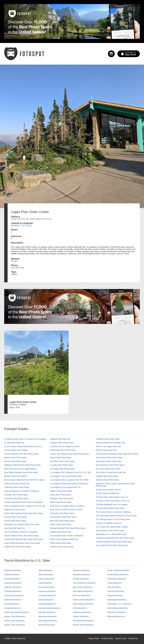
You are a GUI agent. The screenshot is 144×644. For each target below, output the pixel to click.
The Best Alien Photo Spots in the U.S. (112, 497)
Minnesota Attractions (48, 616)
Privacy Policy (107, 638)
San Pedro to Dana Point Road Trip (111, 472)
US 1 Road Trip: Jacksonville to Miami (112, 527)
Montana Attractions (81, 570)
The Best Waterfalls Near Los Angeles (112, 505)
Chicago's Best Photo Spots (16, 495)
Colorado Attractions (13, 591)
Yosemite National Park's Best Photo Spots (114, 542)
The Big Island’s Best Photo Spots (110, 508)
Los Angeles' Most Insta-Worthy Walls (66, 476)
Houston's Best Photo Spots (62, 443)
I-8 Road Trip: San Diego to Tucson (65, 446)
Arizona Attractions (12, 579)
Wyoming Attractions (116, 616)
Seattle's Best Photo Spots (107, 476)
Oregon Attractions (81, 616)
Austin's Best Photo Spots (15, 461)
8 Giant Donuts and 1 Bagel (16, 450)
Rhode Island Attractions (83, 625)
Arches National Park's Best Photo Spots (21, 454)
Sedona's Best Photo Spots (107, 480)
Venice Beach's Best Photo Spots (110, 530)
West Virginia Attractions (118, 608)
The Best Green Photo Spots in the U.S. (113, 501)
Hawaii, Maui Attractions (14, 621)
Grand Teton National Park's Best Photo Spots (24, 539)
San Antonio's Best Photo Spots (109, 458)
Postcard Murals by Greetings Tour (110, 443)
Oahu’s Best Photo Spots (61, 524)
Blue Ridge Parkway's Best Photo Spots (21, 472)
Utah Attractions (114, 587)
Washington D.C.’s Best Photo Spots (111, 534)
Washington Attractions (117, 600)
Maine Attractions (46, 600)
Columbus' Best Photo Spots (16, 498)
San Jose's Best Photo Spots (108, 469)
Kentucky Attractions (47, 591)
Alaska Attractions (12, 575)
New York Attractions (82, 595)
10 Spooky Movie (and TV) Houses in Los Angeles (25, 439)
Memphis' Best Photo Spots (62, 498)
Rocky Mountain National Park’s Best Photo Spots (117, 454)
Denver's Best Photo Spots (16, 517)
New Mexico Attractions (83, 591)
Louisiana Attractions (47, 595)
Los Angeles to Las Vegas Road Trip (65, 487)
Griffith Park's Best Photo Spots (17, 547)
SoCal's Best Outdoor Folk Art (108, 490)
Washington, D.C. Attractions (119, 604)
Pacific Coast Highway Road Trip (64, 539)
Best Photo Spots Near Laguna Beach (20, 469)
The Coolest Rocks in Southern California (113, 512)
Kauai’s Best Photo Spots (61, 458)
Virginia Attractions (115, 595)
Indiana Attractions (46, 579)
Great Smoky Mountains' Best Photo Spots (22, 543)
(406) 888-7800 (17, 268)
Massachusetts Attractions (50, 608)
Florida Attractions (12, 604)
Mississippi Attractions (48, 621)
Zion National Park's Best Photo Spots (112, 545)
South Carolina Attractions (118, 570)
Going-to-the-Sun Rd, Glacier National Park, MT (31, 219)
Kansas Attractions (47, 587)
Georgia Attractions (12, 608)
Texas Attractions (115, 583)
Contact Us (133, 638)
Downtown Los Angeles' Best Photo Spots (22, 524)
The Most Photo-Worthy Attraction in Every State (116, 516)
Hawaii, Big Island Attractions (16, 612)
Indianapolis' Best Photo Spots (63, 450)
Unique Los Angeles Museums (109, 523)
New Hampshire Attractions (84, 583)
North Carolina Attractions (84, 600)
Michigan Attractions (47, 612)
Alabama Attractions (13, 570)
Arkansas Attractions (13, 583)
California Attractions (13, 587)
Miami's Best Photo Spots (61, 502)
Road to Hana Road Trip (106, 450)
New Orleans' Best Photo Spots (63, 517)
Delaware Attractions (13, 600)
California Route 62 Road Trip (17, 484)
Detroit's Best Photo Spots (15, 521)
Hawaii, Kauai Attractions (15, 616)
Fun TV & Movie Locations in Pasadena (21, 532)
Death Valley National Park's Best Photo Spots (24, 513)
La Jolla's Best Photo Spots (62, 465)
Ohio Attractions (80, 608)
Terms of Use (121, 638)
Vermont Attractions (116, 591)
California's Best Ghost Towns (17, 487)
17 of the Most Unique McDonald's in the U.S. (23, 446)
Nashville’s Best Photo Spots (62, 513)
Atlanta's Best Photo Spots (15, 458)
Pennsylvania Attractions (83, 621)
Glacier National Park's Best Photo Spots (21, 536)
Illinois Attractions (46, 575)
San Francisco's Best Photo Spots (110, 465)
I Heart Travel (94, 638)
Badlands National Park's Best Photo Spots (22, 465)
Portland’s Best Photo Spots (108, 439)
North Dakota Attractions (83, 604)
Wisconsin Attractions (116, 612)
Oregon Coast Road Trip (60, 532)
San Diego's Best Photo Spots (109, 461)
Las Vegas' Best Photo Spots (62, 469)
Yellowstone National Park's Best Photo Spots (115, 538)
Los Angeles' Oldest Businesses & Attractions (69, 484)
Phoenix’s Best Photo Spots (62, 547)
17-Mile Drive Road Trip (14, 443)
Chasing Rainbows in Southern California (21, 491)
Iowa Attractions (45, 583)
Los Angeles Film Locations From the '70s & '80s (71, 472)
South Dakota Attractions (118, 575)
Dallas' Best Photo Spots (15, 510)
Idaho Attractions (46, 570)
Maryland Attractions (47, 604)
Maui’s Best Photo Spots (60, 495)
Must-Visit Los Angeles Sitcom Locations (67, 506)
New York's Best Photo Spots (62, 521)
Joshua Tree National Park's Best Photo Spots (69, 454)
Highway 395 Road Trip (60, 439)
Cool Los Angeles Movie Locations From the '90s (25, 506)
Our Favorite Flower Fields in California (67, 536)
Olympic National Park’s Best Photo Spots (68, 528)
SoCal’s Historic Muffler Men (108, 493)
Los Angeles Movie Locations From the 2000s (69, 480)
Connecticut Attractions (14, 595)
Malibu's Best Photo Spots (61, 491)
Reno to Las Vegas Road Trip (108, 446)
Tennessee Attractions (117, 579)
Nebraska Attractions (82, 575)
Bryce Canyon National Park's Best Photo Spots (24, 480)
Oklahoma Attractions (82, 612)
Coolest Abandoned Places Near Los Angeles (23, 502)
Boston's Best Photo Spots (15, 476)
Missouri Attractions (47, 625)
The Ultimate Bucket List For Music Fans (113, 519)
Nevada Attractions (81, 579)
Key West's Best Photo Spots (62, 461)
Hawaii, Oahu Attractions (15, 625)
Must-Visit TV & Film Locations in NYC (66, 510)
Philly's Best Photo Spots (61, 543)
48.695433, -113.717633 (21, 226)
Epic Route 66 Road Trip (15, 528)
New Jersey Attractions (83, 587)
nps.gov (14, 261)
